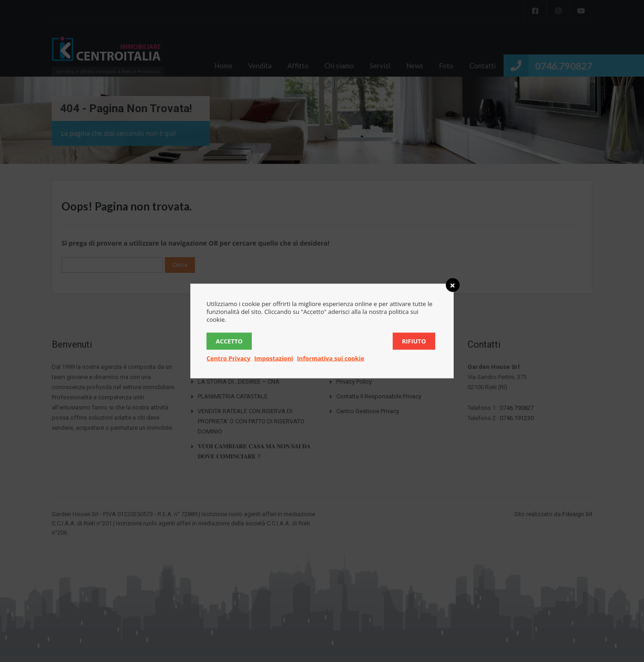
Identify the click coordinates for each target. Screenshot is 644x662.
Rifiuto (414, 341)
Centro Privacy (228, 358)
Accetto (229, 341)
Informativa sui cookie (331, 358)
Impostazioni (273, 358)
